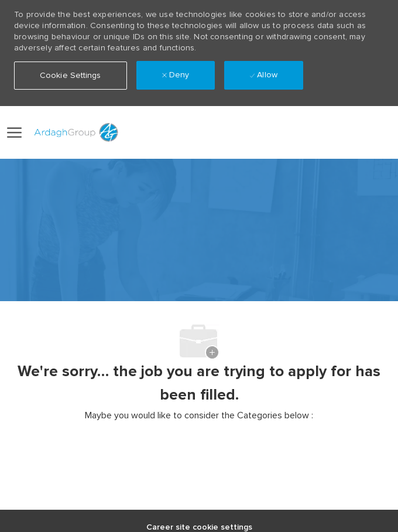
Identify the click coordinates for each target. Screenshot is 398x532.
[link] (318, 132)
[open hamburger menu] (14, 132)
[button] (343, 132)
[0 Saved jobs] (376, 133)
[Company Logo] (74, 132)
